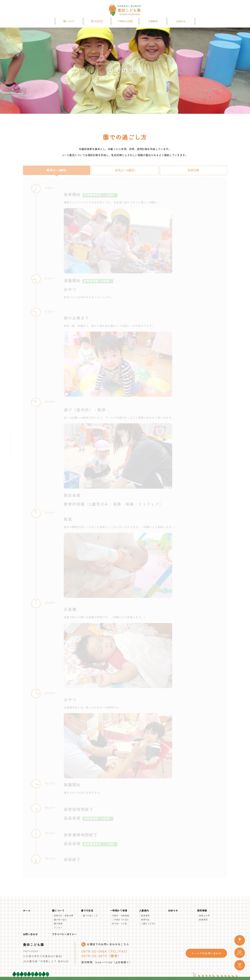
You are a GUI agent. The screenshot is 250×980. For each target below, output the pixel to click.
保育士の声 (204, 916)
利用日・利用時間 (120, 916)
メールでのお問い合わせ (206, 953)
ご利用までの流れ (120, 920)
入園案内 (153, 21)
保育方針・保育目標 (64, 916)
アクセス (58, 928)
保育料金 (145, 920)
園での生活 (97, 21)
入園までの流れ (148, 924)
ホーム (27, 911)
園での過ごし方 (90, 916)
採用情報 (202, 911)
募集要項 (145, 916)
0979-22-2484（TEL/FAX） (105, 951)
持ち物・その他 (119, 924)
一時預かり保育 (125, 21)
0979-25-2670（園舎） (101, 956)
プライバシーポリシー (64, 934)
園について (69, 21)
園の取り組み (60, 920)
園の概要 (58, 924)
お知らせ (181, 21)
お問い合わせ (30, 934)
